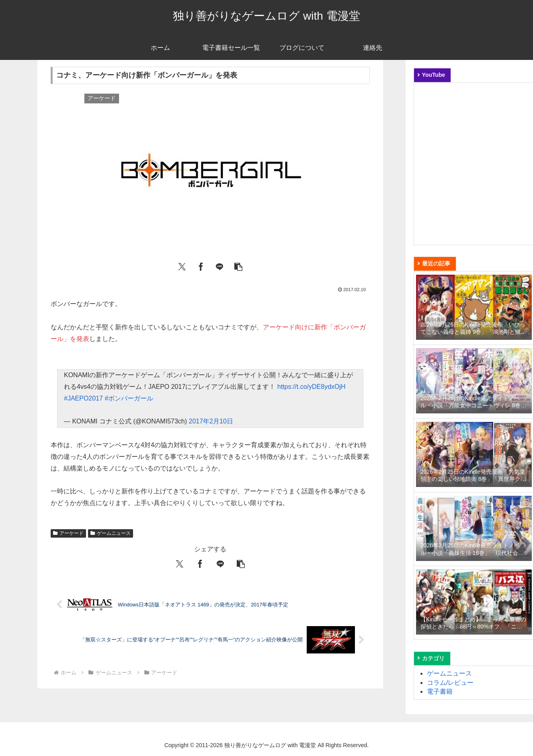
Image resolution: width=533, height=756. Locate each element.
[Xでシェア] (182, 266)
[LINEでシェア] (219, 266)
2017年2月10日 (211, 421)
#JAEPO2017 (83, 398)
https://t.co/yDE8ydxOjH (312, 387)
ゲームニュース (111, 533)
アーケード (68, 533)
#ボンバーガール (129, 398)
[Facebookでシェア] (201, 266)
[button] (238, 266)
